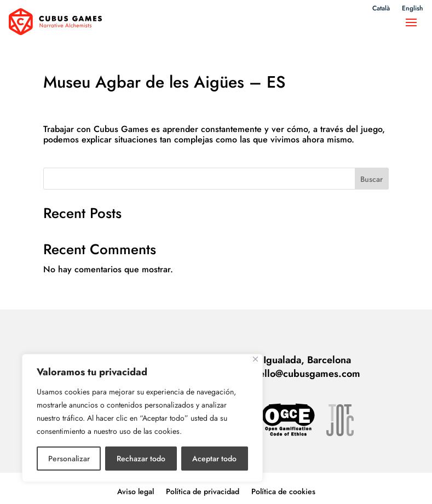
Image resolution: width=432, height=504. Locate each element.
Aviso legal (136, 485)
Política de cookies (283, 485)
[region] (142, 418)
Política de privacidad (203, 485)
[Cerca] (255, 359)
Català (381, 9)
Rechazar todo (141, 459)
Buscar (371, 172)
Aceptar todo (214, 459)
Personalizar (69, 459)
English (413, 9)
